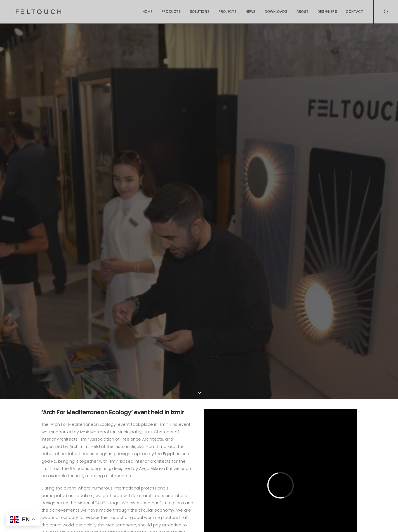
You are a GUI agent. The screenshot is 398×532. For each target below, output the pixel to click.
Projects (228, 12)
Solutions (200, 12)
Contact (355, 12)
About (302, 12)
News (250, 12)
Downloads (276, 12)
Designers (327, 12)
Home (147, 12)
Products (171, 12)
